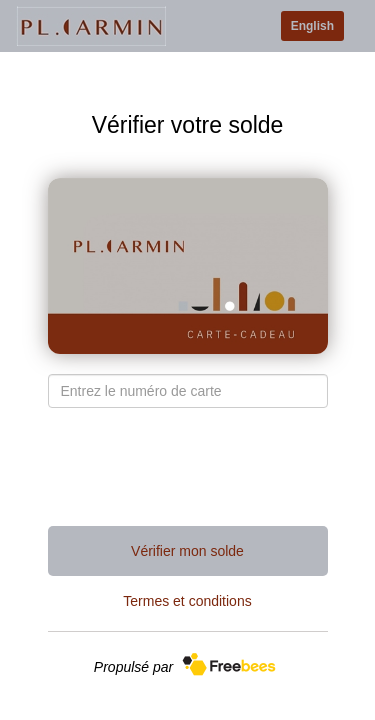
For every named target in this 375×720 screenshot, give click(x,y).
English (312, 26)
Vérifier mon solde (187, 551)
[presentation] (188, 467)
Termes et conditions (187, 601)
